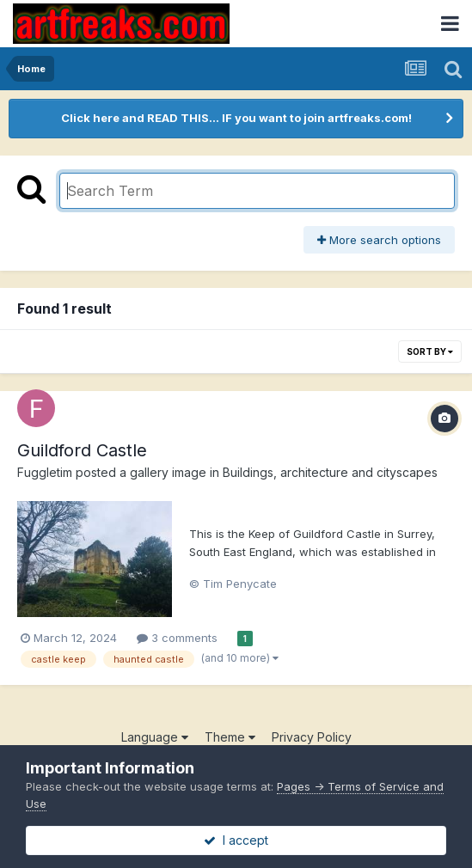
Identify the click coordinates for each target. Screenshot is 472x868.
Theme (230, 737)
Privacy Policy (312, 737)
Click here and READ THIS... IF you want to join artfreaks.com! (236, 118)
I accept (236, 840)
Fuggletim (45, 472)
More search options (379, 240)
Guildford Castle (82, 450)
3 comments (177, 638)
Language (155, 737)
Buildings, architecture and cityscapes (330, 472)
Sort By (430, 351)
